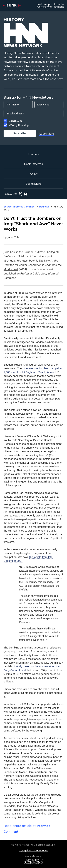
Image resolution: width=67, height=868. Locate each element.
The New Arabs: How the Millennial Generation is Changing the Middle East (33, 265)
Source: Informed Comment (19, 207)
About (34, 174)
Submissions (34, 184)
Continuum (15, 121)
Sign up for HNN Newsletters (33, 850)
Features (33, 154)
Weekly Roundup (19, 125)
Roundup (44, 207)
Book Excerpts (33, 164)
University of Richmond (51, 7)
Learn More (47, 133)
